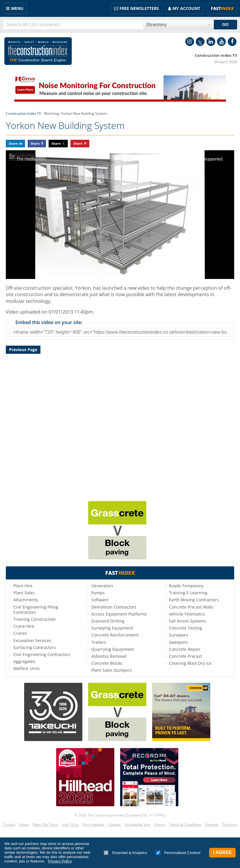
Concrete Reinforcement (115, 635)
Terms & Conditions (185, 824)
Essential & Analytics (126, 853)
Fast (222, 8)
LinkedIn (211, 42)
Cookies (115, 824)
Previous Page (23, 350)
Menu (17, 8)
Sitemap (212, 824)
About (24, 824)
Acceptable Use (137, 824)
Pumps (98, 593)
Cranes (20, 633)
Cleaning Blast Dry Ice (190, 663)
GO (225, 24)
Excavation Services (32, 640)
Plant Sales (24, 593)
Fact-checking (93, 824)
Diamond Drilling (108, 621)
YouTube (221, 42)
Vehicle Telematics (187, 614)
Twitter (200, 42)
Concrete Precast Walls (191, 607)
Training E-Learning (188, 593)
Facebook (232, 42)
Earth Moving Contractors (194, 600)
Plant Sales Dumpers (112, 670)
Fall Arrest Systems (187, 621)
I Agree (222, 852)
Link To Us (70, 824)
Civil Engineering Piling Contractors (36, 610)
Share (13, 143)
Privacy (160, 824)
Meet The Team (45, 824)
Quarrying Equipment (113, 649)
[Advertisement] (120, 427)
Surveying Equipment (112, 628)
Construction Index (38, 51)
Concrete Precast (185, 656)
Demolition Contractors (114, 607)
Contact (9, 824)
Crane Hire (24, 626)
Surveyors (179, 635)
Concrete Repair (185, 649)
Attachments (26, 600)
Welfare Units (27, 668)
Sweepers (178, 642)
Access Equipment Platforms (119, 614)
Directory (230, 824)
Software (100, 600)
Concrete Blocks (107, 663)
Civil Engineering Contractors (42, 654)
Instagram (190, 42)
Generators (102, 586)
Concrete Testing (185, 628)
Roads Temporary (186, 586)
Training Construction (35, 619)
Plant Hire (23, 586)
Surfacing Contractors (35, 647)
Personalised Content (178, 853)
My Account (186, 8)
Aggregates (24, 661)
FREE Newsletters (139, 8)
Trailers (99, 642)
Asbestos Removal (109, 656)
